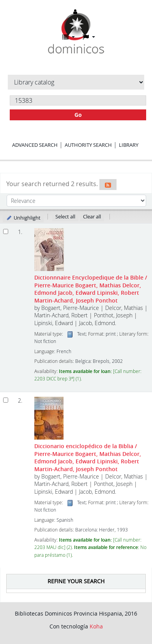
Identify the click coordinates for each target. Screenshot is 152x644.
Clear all (92, 216)
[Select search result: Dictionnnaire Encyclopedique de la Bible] (6, 231)
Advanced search (35, 145)
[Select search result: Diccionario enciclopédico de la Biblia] (6, 400)
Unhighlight (23, 218)
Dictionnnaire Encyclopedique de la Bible (91, 289)
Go (78, 115)
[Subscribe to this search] (108, 185)
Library (129, 145)
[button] (69, 37)
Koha (96, 626)
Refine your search (76, 581)
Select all (65, 216)
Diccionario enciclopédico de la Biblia (88, 457)
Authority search (88, 145)
